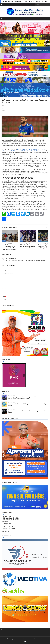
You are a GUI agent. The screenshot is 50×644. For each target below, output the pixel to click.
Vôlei (4, 110)
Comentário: (5, 271)
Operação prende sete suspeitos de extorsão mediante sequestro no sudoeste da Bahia (28, 412)
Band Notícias (6, 516)
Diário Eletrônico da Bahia (10, 518)
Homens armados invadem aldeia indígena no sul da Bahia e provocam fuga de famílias (28, 405)
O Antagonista (6, 523)
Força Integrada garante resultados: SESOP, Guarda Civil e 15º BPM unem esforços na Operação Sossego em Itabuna (26, 398)
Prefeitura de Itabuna (9, 528)
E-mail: (4, 297)
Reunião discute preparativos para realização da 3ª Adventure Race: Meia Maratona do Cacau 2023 (10, 247)
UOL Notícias (6, 531)
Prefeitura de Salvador (9, 530)
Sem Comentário (7, 108)
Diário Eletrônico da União (10, 520)
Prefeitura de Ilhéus (8, 526)
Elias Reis (5, 113)
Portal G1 (5, 525)
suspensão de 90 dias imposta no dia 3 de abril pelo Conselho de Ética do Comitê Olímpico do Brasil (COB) (24, 150)
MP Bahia (5, 521)
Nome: (4, 289)
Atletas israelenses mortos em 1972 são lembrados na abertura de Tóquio (28, 246)
